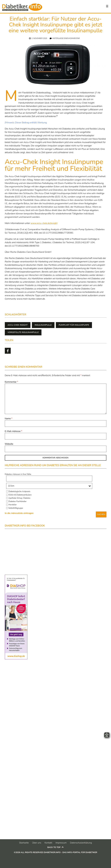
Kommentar (11, 382)
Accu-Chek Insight (18, 325)
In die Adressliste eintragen (19, 513)
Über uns (37, 843)
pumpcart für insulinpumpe (74, 325)
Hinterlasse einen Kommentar (66, 38)
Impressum (61, 843)
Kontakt (48, 843)
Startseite (24, 843)
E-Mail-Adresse (13, 431)
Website (9, 444)
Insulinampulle (43, 325)
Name (9, 419)
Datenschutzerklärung (81, 843)
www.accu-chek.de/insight (44, 223)
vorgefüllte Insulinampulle (23, 332)
